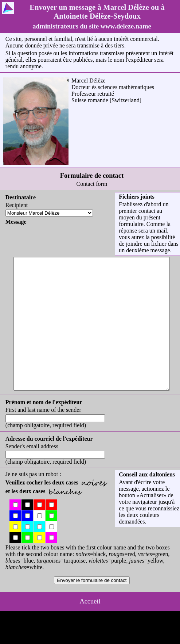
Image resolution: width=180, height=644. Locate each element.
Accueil (90, 628)
